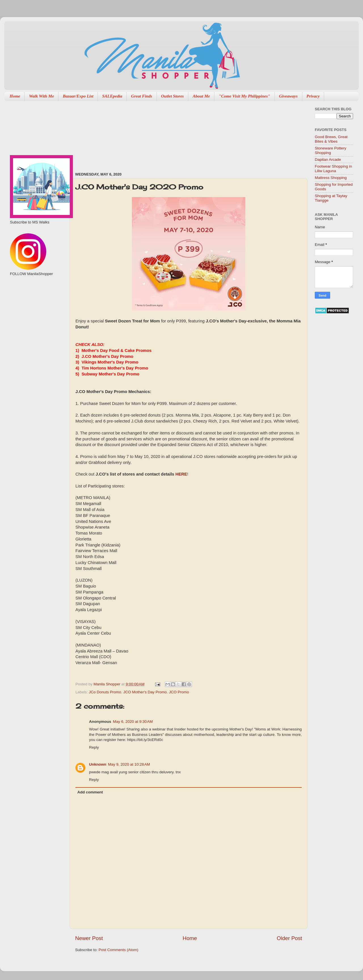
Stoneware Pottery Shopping (331, 150)
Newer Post (89, 938)
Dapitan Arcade (328, 160)
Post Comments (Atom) (119, 950)
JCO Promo (179, 692)
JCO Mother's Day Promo (145, 692)
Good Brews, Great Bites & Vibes (331, 139)
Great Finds (142, 96)
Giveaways (288, 96)
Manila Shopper (107, 684)
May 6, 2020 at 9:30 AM (133, 722)
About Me (201, 96)
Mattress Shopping (331, 178)
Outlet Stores (172, 96)
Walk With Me (41, 96)
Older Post (289, 938)
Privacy (313, 96)
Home (15, 96)
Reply (94, 747)
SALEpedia (112, 96)
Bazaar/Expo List (78, 96)
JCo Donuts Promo (105, 692)
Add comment (90, 792)
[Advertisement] (106, 134)
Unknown (98, 764)
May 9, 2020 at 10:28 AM (129, 764)
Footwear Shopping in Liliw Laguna (333, 169)
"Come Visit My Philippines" (244, 96)
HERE (181, 474)
